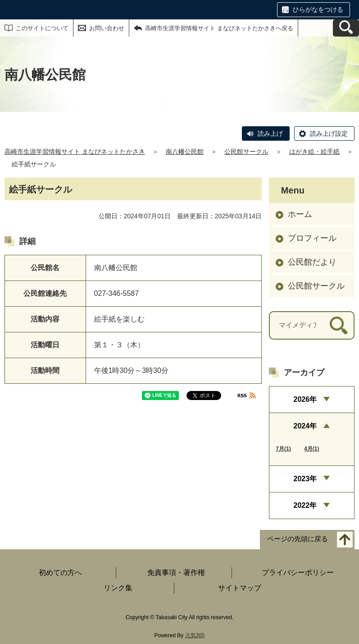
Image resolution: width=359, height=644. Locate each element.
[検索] (339, 325)
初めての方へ (60, 573)
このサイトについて (42, 28)
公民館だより (312, 262)
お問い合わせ (107, 28)
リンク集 (118, 588)
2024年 (305, 426)
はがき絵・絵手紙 (314, 152)
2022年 (305, 505)
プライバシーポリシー (298, 573)
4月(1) (311, 449)
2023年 (305, 479)
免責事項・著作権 (176, 573)
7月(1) (283, 449)
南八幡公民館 (185, 152)
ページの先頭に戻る (298, 539)
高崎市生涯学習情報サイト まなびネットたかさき (75, 152)
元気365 (195, 635)
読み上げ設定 (329, 133)
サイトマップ (240, 588)
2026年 (305, 399)
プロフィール (312, 238)
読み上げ (270, 133)
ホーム (300, 214)
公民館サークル (246, 152)
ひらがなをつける (318, 9)
